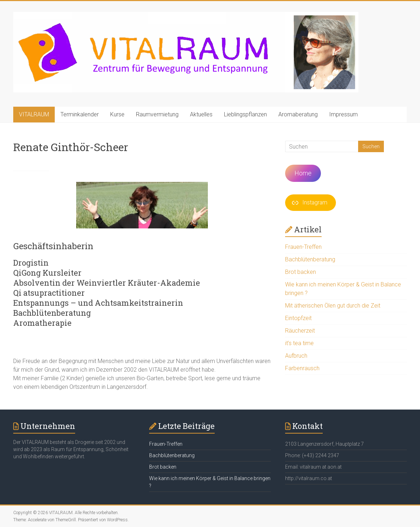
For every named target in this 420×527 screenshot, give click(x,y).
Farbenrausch (302, 368)
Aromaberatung (298, 114)
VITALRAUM (34, 114)
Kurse (117, 114)
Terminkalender (80, 114)
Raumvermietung (157, 114)
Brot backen (301, 272)
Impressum (343, 114)
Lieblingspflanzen (245, 114)
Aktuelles (201, 114)
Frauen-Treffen (303, 247)
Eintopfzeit (298, 318)
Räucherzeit (300, 331)
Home (303, 173)
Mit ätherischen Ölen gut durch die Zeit (333, 306)
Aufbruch (296, 356)
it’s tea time (299, 343)
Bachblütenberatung (310, 259)
